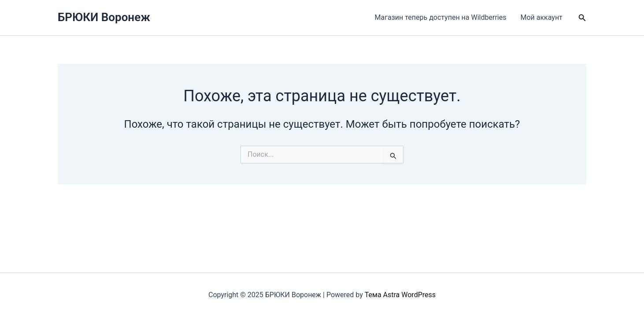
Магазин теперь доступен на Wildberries (441, 17)
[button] (582, 18)
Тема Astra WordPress (400, 295)
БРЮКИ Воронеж (104, 17)
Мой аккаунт (541, 17)
